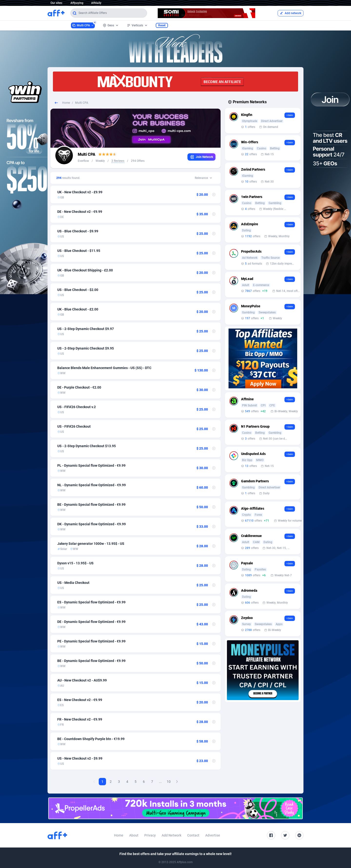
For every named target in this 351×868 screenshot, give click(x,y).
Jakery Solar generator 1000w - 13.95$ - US (91, 544)
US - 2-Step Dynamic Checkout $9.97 (86, 329)
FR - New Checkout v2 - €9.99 (80, 719)
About (134, 835)
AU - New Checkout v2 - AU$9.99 (82, 680)
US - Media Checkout (73, 583)
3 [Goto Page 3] (119, 782)
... (160, 782)
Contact (193, 835)
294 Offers (138, 161)
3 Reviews (118, 161)
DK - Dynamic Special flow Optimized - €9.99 (92, 524)
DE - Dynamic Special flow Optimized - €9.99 (91, 622)
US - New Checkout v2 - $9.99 (80, 758)
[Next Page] (177, 782)
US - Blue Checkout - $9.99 (78, 231)
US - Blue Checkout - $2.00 (78, 290)
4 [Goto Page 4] (127, 782)
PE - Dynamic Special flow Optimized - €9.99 (91, 641)
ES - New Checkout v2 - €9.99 (80, 700)
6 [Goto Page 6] (144, 782)
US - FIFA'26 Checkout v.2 (77, 407)
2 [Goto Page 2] (111, 782)
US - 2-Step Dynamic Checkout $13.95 (87, 446)
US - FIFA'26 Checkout (74, 426)
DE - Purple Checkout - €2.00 (79, 387)
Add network (291, 13)
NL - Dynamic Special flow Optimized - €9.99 (92, 485)
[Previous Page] (94, 782)
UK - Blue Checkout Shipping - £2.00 (85, 270)
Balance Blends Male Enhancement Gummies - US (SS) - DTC (104, 368)
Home (66, 103)
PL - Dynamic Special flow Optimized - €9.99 (91, 465)
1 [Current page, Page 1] (102, 782)
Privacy (150, 835)
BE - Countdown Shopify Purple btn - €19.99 (91, 739)
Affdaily (96, 3)
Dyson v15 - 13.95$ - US (75, 563)
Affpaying (77, 3)
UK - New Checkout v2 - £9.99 (80, 192)
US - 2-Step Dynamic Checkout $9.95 (86, 348)
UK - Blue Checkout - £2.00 (78, 309)
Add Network (171, 835)
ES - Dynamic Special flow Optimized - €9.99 (91, 602)
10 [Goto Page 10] (169, 782)
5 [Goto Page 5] (136, 782)
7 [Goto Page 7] (152, 782)
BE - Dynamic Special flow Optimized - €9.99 (91, 505)
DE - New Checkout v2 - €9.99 (80, 212)
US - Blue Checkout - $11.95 (79, 251)
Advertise (213, 835)
